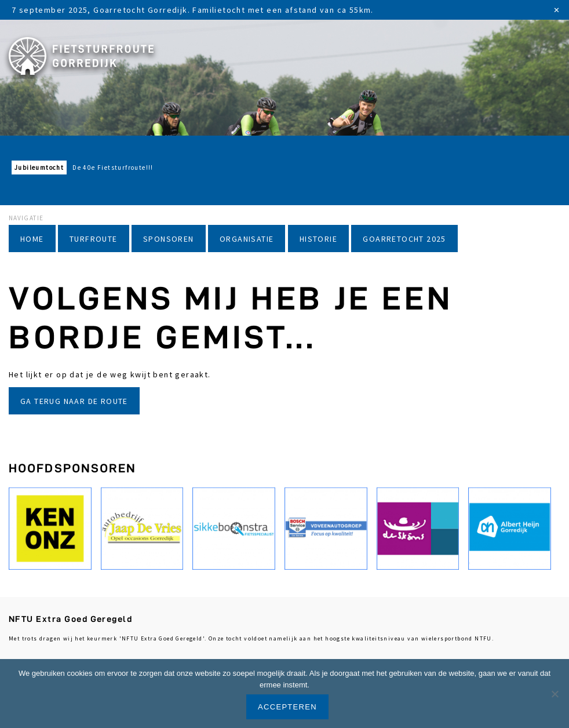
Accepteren (287, 707)
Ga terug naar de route (74, 401)
